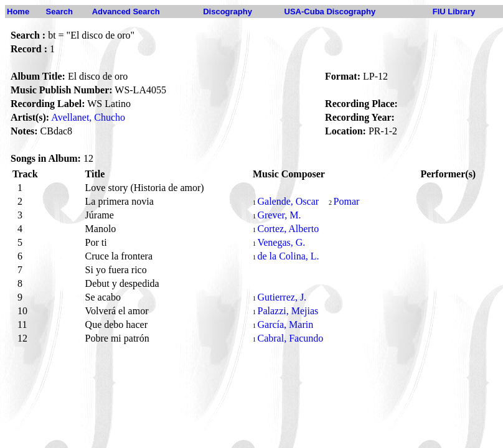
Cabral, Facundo (290, 338)
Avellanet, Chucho (88, 117)
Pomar (347, 201)
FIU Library (454, 12)
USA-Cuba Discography (330, 12)
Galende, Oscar (288, 201)
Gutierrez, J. (282, 297)
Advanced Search (126, 12)
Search (59, 12)
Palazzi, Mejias (288, 311)
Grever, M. (279, 215)
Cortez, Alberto (288, 229)
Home (18, 12)
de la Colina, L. (288, 256)
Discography (228, 12)
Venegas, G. (281, 242)
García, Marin (285, 324)
